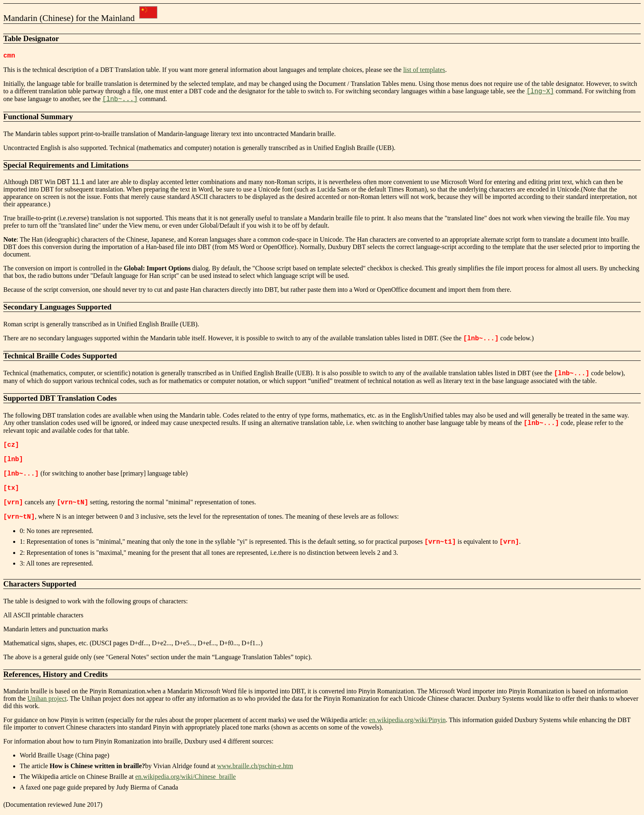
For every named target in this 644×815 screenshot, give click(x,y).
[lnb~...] (120, 99)
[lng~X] (540, 92)
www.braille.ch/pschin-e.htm (255, 766)
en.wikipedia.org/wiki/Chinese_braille (185, 777)
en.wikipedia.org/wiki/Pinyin (407, 720)
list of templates (424, 70)
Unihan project (47, 698)
